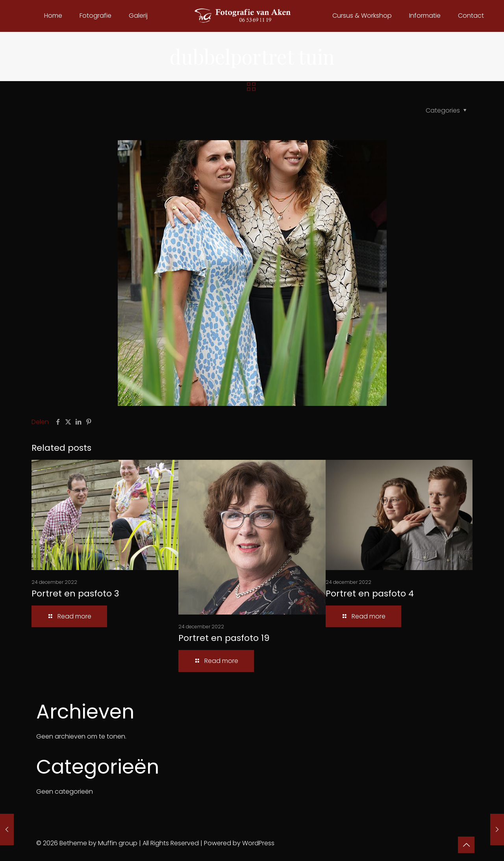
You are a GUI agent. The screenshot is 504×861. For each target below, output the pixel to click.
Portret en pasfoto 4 (370, 593)
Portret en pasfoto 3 (75, 593)
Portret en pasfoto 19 (224, 638)
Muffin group (118, 843)
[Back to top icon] (466, 845)
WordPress (258, 843)
